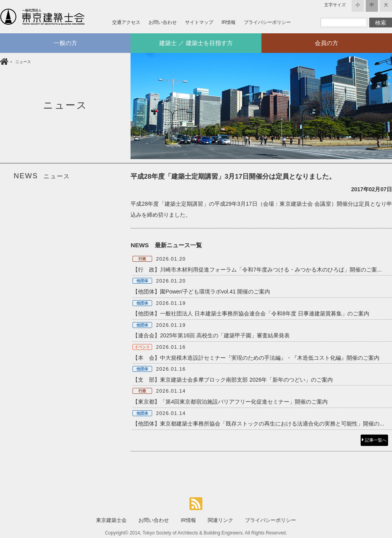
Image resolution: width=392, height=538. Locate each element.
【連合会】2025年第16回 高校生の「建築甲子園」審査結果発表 (211, 335)
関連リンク (220, 520)
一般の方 (65, 43)
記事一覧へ (374, 440)
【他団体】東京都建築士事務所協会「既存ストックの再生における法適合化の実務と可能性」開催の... (258, 424)
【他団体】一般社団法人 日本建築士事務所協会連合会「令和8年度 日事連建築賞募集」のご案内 (251, 313)
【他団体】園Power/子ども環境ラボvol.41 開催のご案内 (201, 292)
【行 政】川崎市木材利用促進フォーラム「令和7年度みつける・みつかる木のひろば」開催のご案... (257, 270)
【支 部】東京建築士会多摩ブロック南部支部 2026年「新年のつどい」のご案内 (233, 380)
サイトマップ (199, 22)
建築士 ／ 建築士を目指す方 (196, 43)
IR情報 (229, 22)
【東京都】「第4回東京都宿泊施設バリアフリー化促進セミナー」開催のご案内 (230, 402)
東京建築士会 (111, 520)
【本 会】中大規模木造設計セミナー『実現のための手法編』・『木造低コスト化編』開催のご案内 (256, 358)
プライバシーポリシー (267, 22)
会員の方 (327, 43)
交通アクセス (126, 22)
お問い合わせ (163, 22)
